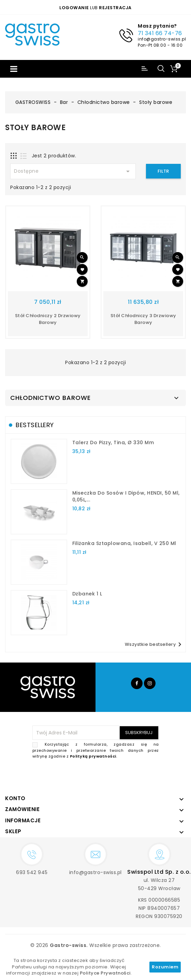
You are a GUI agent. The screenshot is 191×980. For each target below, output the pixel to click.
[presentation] (107, 776)
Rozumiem (165, 967)
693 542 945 (32, 872)
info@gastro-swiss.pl (162, 39)
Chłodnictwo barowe (50, 398)
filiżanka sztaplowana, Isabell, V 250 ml (124, 543)
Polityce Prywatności (105, 973)
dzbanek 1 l (87, 594)
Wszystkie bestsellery (155, 644)
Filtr (163, 171)
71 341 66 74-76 (160, 33)
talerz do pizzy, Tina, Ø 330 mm (113, 442)
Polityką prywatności (93, 756)
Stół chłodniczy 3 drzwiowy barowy (143, 319)
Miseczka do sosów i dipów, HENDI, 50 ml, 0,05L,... (126, 496)
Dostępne (73, 171)
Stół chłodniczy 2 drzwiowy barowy (48, 319)
